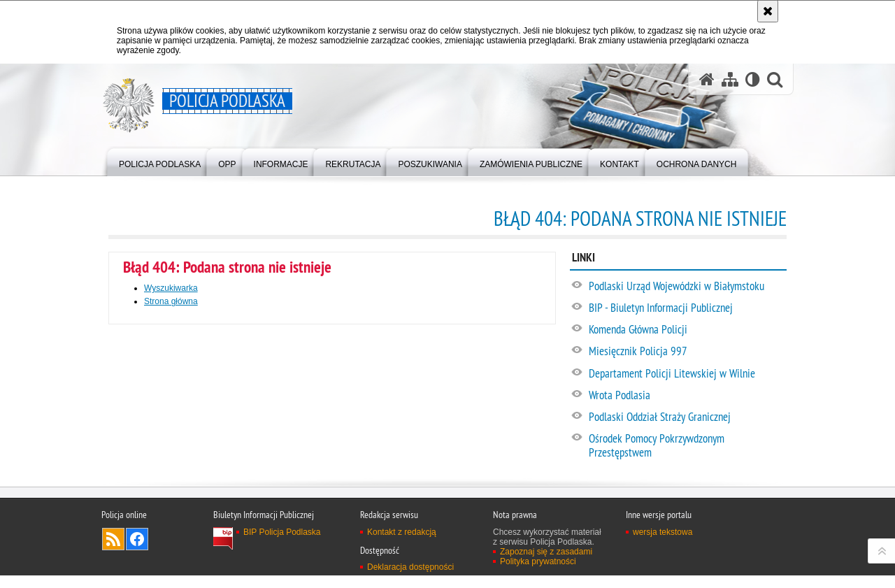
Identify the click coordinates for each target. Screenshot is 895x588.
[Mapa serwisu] (730, 79)
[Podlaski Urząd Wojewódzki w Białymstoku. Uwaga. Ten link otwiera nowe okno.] (687, 287)
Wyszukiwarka (171, 288)
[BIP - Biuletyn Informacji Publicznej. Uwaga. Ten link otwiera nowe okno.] (687, 308)
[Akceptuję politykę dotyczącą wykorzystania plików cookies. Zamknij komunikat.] (768, 11)
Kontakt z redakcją (402, 575)
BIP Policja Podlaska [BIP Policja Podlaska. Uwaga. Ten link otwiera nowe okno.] (282, 575)
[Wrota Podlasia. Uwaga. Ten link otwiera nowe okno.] (687, 396)
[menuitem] (160, 161)
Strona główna (171, 301)
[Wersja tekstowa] (753, 79)
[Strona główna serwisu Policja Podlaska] (707, 79)
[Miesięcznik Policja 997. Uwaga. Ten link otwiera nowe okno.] (687, 352)
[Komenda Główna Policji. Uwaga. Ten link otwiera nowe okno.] (687, 330)
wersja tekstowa (663, 575)
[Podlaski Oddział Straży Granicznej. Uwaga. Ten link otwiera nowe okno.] (687, 417)
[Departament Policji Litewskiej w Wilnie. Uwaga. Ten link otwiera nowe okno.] (687, 374)
